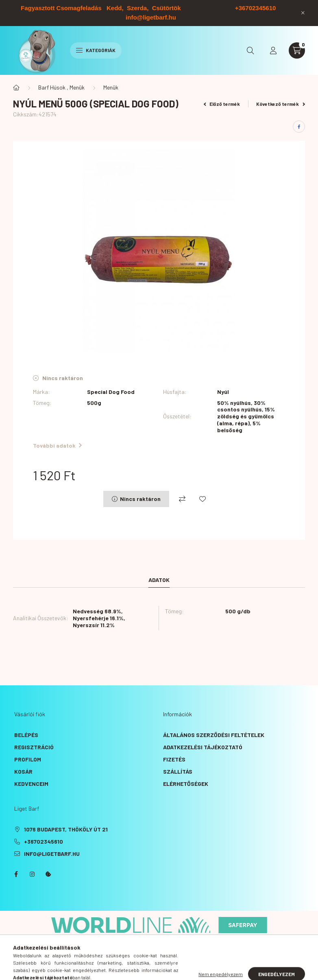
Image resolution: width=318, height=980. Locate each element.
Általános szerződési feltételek (214, 735)
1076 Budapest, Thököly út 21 (66, 829)
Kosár (23, 771)
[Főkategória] (16, 87)
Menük (111, 87)
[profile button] (273, 50)
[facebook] (299, 127)
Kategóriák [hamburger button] (96, 50)
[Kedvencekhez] (203, 499)
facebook (16, 874)
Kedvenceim (31, 784)
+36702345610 (44, 841)
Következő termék (281, 104)
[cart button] (297, 50)
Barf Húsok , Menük (61, 87)
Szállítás (178, 771)
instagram (32, 874)
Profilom (28, 759)
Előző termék (222, 104)
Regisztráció (34, 747)
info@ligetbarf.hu (52, 854)
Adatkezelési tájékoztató (203, 747)
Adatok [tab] (159, 580)
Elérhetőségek (186, 784)
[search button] (250, 50)
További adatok (57, 445)
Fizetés (174, 759)
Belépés (26, 735)
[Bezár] (303, 13)
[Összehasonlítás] (182, 499)
